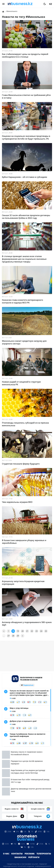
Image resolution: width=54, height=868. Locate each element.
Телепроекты (44, 804)
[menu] (3, 4)
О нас (6, 804)
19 (18, 631)
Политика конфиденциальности (27, 857)
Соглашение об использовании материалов (27, 845)
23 (37, 631)
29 (18, 636)
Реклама (30, 804)
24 (41, 631)
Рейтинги (34, 808)
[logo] (24, 4)
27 (8, 636)
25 (46, 631)
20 (23, 631)
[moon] (45, 4)
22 (32, 631)
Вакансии (20, 808)
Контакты (17, 804)
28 (13, 636)
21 (27, 631)
